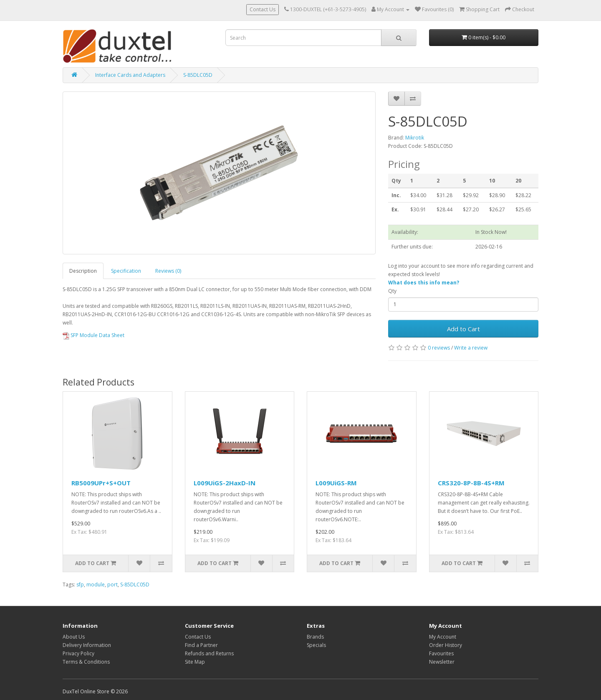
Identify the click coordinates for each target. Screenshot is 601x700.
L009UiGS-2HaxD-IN (225, 483)
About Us (74, 637)
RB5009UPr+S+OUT (101, 483)
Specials (316, 645)
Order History (446, 645)
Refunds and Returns (209, 653)
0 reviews (439, 348)
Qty (392, 291)
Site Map (195, 662)
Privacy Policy (78, 653)
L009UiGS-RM (336, 483)
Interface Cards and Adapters (130, 75)
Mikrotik (415, 138)
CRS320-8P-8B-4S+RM (471, 483)
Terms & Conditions (86, 662)
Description (83, 271)
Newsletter (442, 662)
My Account (443, 637)
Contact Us (263, 9)
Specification (126, 271)
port (112, 585)
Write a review (471, 348)
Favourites (441, 653)
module (96, 585)
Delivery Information (87, 645)
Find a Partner (201, 645)
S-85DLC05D (198, 75)
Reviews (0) (168, 271)
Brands (315, 637)
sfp (80, 585)
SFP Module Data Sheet (93, 335)
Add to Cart (463, 329)
